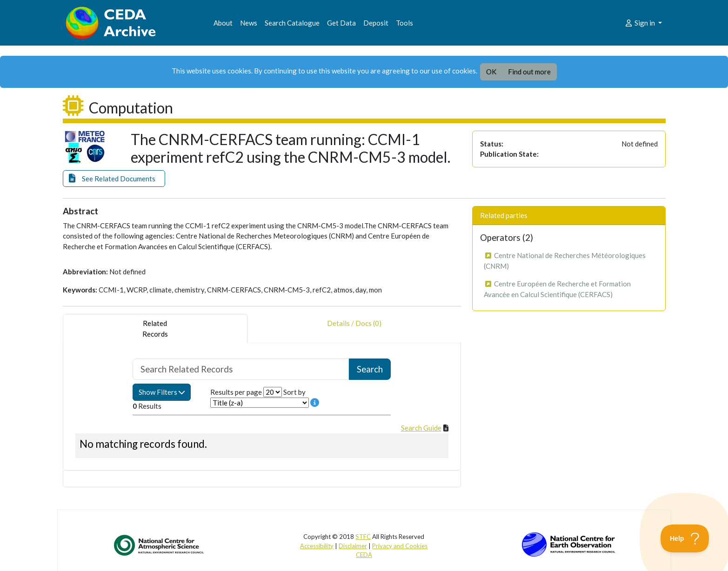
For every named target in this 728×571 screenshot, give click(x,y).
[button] (114, 179)
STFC (363, 537)
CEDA (364, 555)
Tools (404, 23)
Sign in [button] (640, 23)
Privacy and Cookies (400, 546)
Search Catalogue (292, 23)
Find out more (529, 72)
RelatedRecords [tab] (155, 329)
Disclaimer (353, 546)
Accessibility (317, 546)
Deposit (376, 23)
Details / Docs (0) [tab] (354, 329)
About (223, 23)
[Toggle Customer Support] (685, 538)
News (249, 23)
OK (491, 72)
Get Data (341, 23)
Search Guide (421, 428)
